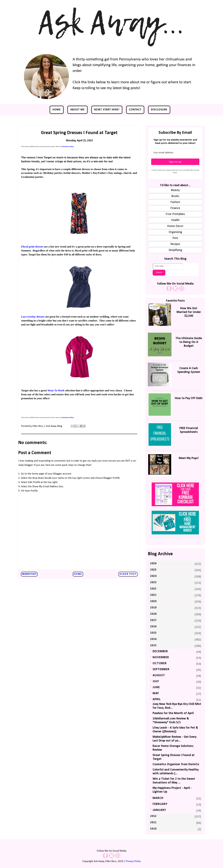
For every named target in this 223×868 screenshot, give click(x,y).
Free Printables (175, 214)
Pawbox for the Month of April (173, 713)
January (159, 810)
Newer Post (29, 574)
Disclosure (159, 110)
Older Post (128, 574)
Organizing (175, 232)
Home (57, 110)
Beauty (175, 190)
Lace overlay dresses (33, 317)
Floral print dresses (32, 247)
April (157, 699)
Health (175, 220)
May (156, 693)
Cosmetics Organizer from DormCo (176, 764)
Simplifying (175, 250)
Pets (175, 238)
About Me (77, 110)
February (160, 804)
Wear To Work (56, 390)
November (161, 657)
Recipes (175, 244)
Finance (175, 208)
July (156, 681)
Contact (135, 110)
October (160, 663)
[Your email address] (175, 152)
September (161, 669)
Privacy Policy (133, 861)
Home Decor (175, 226)
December (160, 651)
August (159, 675)
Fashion (175, 202)
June (156, 687)
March (158, 798)
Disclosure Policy (68, 147)
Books (175, 196)
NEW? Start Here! (107, 110)
